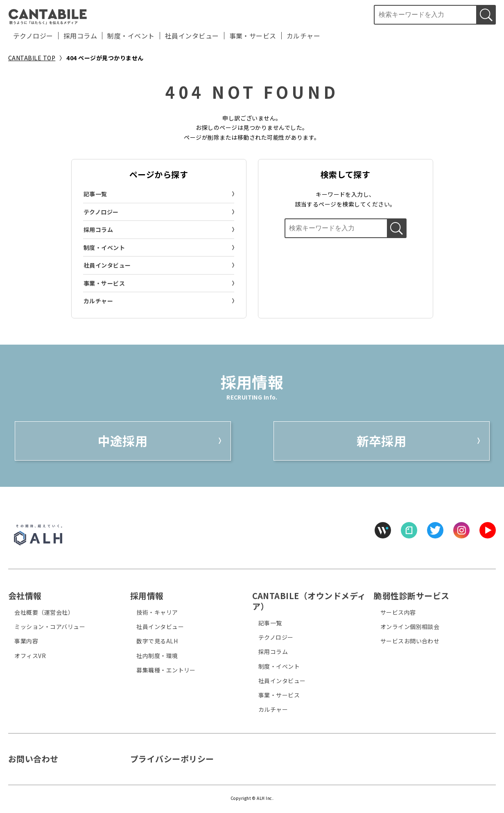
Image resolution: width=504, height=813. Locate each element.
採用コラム (80, 36)
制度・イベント (131, 36)
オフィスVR (30, 656)
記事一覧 (95, 194)
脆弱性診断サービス (411, 596)
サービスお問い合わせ (410, 641)
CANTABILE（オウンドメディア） (309, 601)
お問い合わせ (33, 759)
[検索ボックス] (425, 15)
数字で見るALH (157, 641)
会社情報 (25, 596)
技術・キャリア (157, 612)
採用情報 (147, 596)
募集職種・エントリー (166, 670)
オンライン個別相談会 (410, 627)
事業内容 (26, 641)
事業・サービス (253, 36)
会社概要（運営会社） (44, 612)
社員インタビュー (192, 36)
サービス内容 (398, 612)
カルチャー (303, 36)
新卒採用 (382, 441)
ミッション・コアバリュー (50, 627)
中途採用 (123, 441)
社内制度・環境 (157, 656)
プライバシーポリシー (172, 759)
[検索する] (486, 15)
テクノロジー (33, 36)
